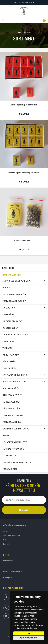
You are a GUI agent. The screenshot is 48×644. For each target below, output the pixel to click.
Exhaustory (9, 307)
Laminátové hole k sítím (15, 374)
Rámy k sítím (9, 361)
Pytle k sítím (9, 368)
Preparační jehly (12, 422)
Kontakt (6, 543)
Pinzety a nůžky (11, 354)
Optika (6, 435)
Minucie (6, 287)
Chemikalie (8, 341)
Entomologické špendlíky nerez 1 (24, 104)
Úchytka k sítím (11, 388)
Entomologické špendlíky (16, 280)
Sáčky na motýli (11, 408)
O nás (6, 531)
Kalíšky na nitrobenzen (15, 334)
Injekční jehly (10, 327)
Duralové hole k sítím (14, 381)
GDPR (6, 539)
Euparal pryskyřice (13, 448)
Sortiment (28, 31)
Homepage (8, 577)
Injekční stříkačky (12, 321)
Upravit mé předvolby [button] (29, 638)
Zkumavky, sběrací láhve (16, 428)
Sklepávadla (9, 455)
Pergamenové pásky (13, 415)
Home (19, 31)
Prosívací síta (10, 469)
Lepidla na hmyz (11, 401)
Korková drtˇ (9, 314)
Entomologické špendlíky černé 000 (24, 172)
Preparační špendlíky (14, 301)
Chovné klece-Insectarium (17, 462)
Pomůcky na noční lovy (15, 442)
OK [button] (29, 633)
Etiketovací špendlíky (24, 240)
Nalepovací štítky (12, 395)
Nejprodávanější (12, 275)
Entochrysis (8, 560)
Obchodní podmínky (11, 535)
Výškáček (7, 348)
